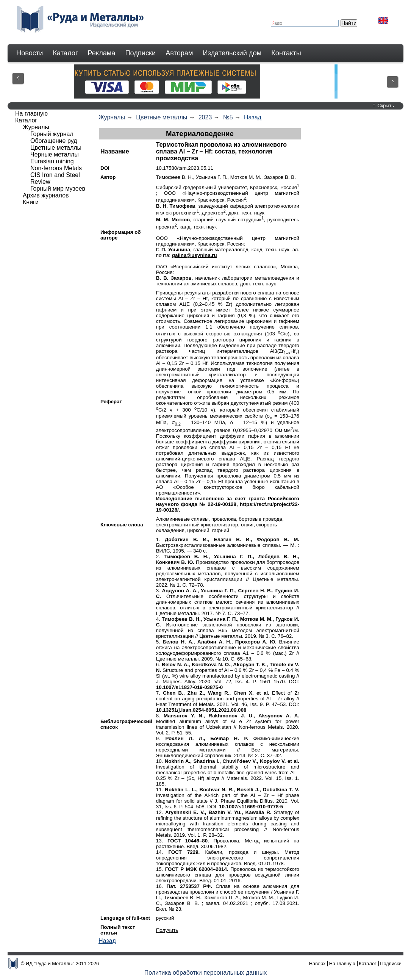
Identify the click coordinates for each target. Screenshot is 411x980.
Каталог (65, 53)
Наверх (317, 964)
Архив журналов (46, 195)
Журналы (112, 117)
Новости (30, 53)
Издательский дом (232, 53)
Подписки (141, 53)
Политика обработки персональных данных (206, 973)
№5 (228, 117)
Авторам (179, 53)
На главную (31, 113)
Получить (167, 930)
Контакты (286, 53)
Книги (31, 202)
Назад (253, 117)
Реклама (102, 53)
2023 (205, 117)
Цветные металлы (162, 117)
